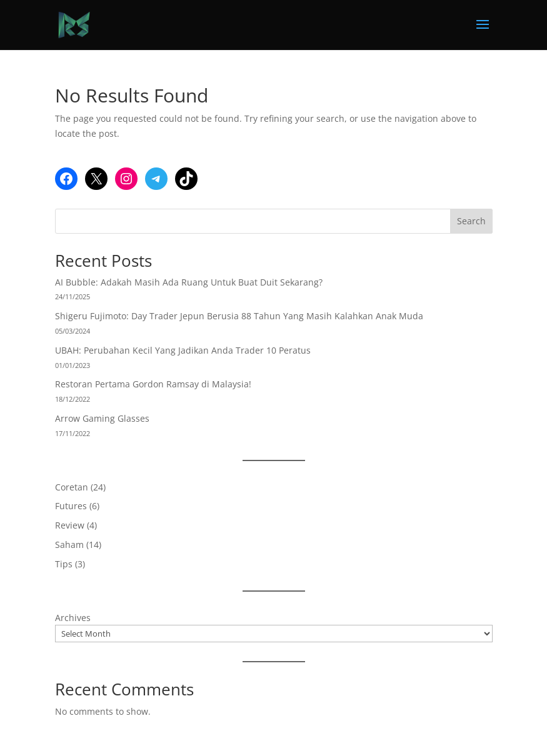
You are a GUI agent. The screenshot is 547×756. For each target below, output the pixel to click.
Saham (69, 545)
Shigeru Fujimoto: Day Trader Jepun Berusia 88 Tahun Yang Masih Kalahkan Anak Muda (239, 316)
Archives (73, 618)
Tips (64, 564)
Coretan (72, 487)
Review (70, 525)
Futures (71, 506)
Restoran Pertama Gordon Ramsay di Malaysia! (153, 384)
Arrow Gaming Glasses (102, 418)
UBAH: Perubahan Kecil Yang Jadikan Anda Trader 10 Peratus (183, 350)
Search (471, 221)
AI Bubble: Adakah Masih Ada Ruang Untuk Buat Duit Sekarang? (189, 282)
